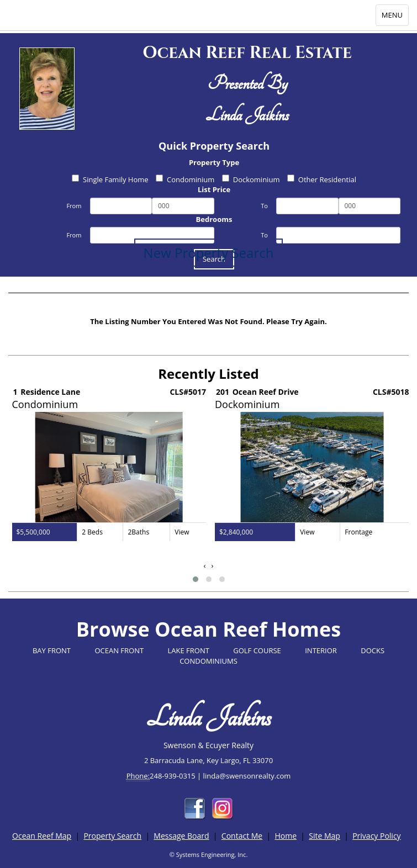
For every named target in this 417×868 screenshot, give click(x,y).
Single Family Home (110, 179)
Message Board (181, 836)
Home (286, 836)
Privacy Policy (376, 836)
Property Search (112, 836)
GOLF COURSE (257, 650)
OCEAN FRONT (119, 650)
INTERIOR (321, 650)
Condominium (185, 179)
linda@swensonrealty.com (247, 776)
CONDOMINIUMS (208, 661)
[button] (196, 579)
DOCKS (373, 650)
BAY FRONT (52, 650)
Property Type (214, 162)
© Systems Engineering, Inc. (209, 854)
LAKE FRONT (189, 650)
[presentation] (205, 566)
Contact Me (242, 836)
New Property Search (209, 253)
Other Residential (322, 179)
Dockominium (251, 179)
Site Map (324, 836)
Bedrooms (214, 219)
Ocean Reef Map (42, 836)
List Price (214, 189)
